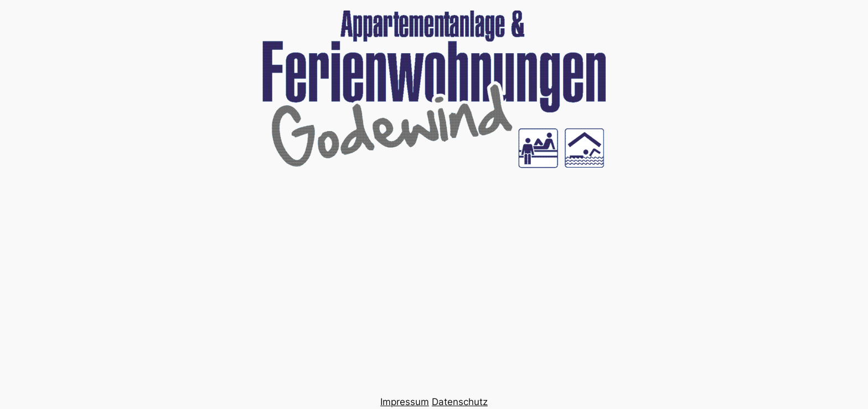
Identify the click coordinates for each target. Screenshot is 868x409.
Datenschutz (460, 402)
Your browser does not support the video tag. (434, 204)
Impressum (405, 402)
